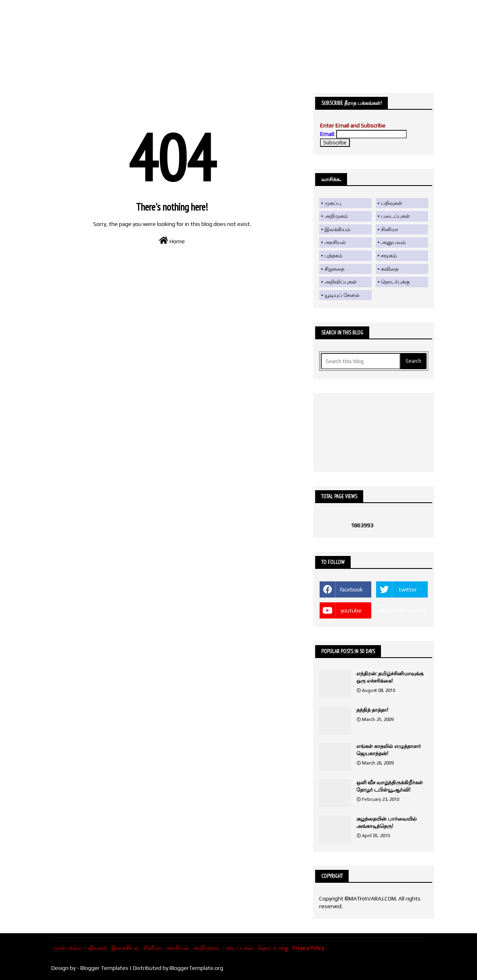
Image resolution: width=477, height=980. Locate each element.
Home (172, 240)
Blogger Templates (104, 968)
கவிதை (390, 269)
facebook (351, 589)
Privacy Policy (308, 948)
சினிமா (390, 229)
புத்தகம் (333, 256)
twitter (408, 589)
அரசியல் (335, 242)
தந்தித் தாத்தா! (372, 710)
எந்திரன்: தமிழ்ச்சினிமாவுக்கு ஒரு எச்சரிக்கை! (390, 677)
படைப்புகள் (395, 216)
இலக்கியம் (337, 229)
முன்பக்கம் (67, 948)
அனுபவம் (393, 242)
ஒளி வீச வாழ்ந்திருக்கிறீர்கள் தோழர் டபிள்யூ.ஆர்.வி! (390, 786)
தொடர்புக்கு (395, 282)
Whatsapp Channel (402, 610)
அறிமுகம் (336, 216)
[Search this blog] (361, 361)
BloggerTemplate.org (196, 968)
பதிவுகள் (392, 203)
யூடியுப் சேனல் (342, 295)
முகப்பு (333, 203)
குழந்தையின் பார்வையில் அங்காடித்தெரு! (387, 822)
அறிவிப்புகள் (341, 282)
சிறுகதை (334, 269)
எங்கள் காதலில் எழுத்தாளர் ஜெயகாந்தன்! (389, 750)
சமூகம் (389, 256)
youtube (351, 610)
